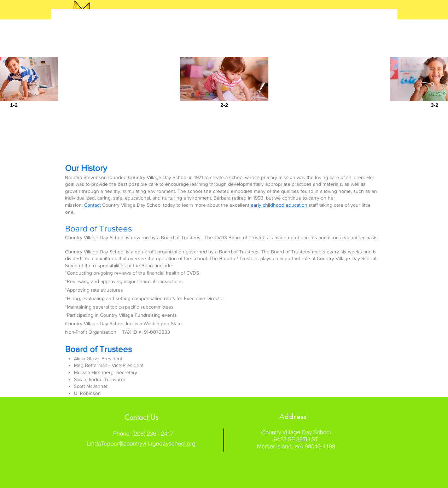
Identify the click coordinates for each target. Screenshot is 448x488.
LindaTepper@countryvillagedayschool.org (141, 443)
